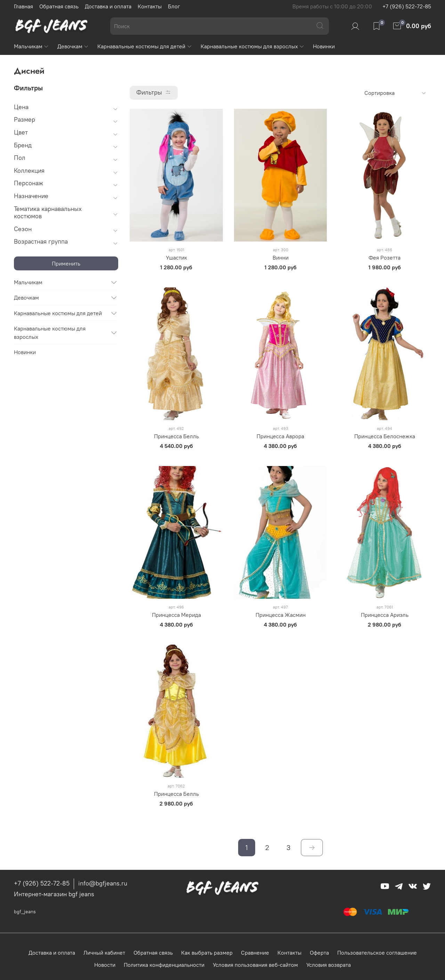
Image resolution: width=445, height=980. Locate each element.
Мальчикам (31, 46)
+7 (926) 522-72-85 (407, 6)
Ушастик (176, 258)
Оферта (319, 953)
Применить (66, 263)
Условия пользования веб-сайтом (255, 965)
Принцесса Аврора (280, 436)
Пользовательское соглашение (377, 953)
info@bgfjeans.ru (103, 883)
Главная (23, 6)
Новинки (324, 46)
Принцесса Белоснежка (385, 436)
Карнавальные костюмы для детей (145, 46)
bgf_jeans (25, 912)
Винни (281, 258)
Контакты (150, 6)
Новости (105, 965)
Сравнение (255, 953)
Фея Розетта (385, 258)
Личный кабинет (104, 953)
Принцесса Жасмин (281, 615)
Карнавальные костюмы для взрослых (253, 46)
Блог (174, 6)
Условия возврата (329, 965)
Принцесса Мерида (176, 615)
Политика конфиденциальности (164, 965)
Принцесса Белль (176, 436)
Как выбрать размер (207, 953)
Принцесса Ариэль (385, 615)
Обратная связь (59, 6)
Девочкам (73, 46)
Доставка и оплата (108, 6)
